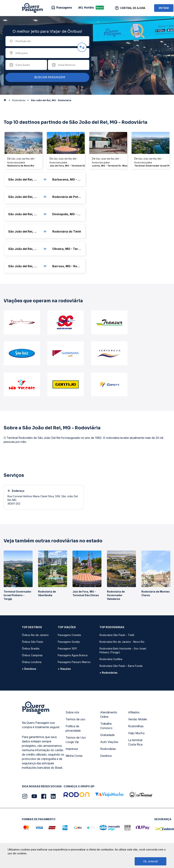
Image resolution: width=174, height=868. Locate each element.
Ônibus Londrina (32, 662)
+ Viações (64, 669)
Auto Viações (109, 742)
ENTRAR (164, 8)
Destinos (106, 756)
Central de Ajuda (133, 8)
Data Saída (23, 65)
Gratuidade (107, 735)
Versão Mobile (137, 719)
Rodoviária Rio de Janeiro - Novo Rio (122, 642)
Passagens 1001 (67, 648)
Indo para (22, 53)
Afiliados (134, 712)
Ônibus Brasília (31, 648)
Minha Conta (74, 756)
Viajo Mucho (136, 733)
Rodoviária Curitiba (111, 659)
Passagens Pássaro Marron (74, 662)
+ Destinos (29, 669)
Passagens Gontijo (69, 642)
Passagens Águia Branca (73, 655)
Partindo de (23, 41)
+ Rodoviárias (108, 673)
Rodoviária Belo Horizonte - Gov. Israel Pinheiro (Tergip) (123, 650)
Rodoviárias (108, 749)
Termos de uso (75, 719)
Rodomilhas (136, 726)
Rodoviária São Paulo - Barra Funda (121, 666)
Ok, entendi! (150, 861)
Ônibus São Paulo (33, 642)
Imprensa (72, 749)
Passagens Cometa (69, 635)
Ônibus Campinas (32, 655)
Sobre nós (72, 712)
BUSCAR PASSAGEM (46, 77)
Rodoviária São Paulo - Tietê (117, 635)
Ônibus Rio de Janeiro (35, 635)
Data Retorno (67, 65)
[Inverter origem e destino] (82, 47)
